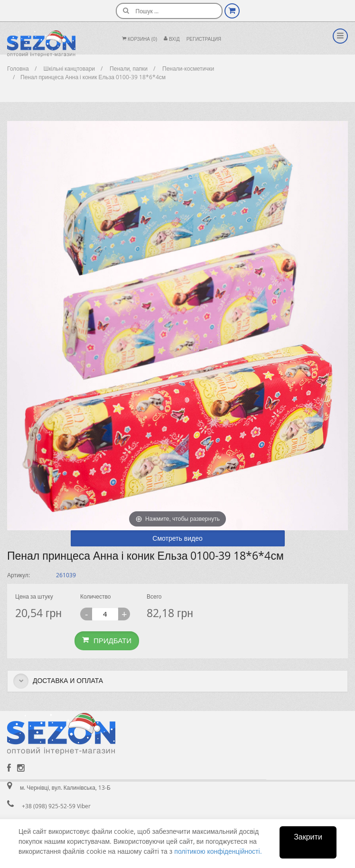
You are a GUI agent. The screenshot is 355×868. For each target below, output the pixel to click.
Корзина (140, 39)
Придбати (107, 640)
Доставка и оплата (58, 681)
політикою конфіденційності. (218, 851)
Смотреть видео (177, 538)
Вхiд (172, 39)
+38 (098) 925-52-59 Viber (56, 806)
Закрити (308, 837)
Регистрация (204, 39)
